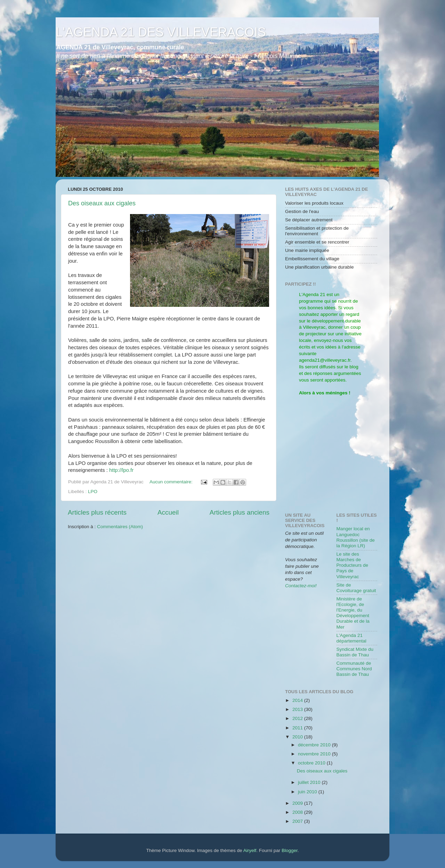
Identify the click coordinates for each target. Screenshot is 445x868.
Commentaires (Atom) (120, 527)
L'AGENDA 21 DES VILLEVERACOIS (161, 32)
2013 (298, 709)
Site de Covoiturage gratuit (356, 588)
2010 (298, 737)
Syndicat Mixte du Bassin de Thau (355, 652)
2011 (298, 728)
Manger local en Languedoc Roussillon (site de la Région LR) (356, 537)
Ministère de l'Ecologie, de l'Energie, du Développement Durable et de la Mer (353, 613)
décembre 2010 (315, 745)
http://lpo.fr (121, 470)
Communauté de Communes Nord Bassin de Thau (354, 669)
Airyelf (250, 850)
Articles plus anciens (240, 512)
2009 (298, 803)
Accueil (168, 512)
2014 (298, 700)
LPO (93, 492)
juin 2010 (308, 792)
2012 (298, 718)
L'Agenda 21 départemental (351, 638)
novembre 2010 (315, 754)
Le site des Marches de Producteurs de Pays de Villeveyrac (353, 565)
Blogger (290, 850)
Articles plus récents (97, 512)
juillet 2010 (310, 782)
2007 (298, 821)
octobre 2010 (312, 763)
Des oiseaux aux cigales (102, 203)
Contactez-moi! (301, 586)
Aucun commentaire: (172, 482)
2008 (298, 812)
